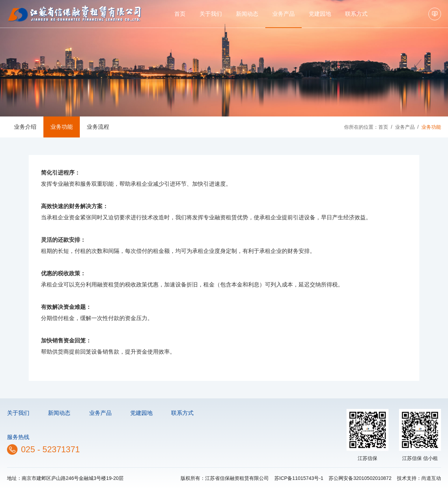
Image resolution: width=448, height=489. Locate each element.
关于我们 (211, 14)
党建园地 (320, 14)
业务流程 (98, 127)
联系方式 (356, 14)
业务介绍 (25, 127)
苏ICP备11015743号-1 (299, 478)
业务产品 (283, 14)
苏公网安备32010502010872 (360, 478)
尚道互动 (431, 478)
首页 (180, 14)
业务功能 (62, 127)
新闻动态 (247, 14)
